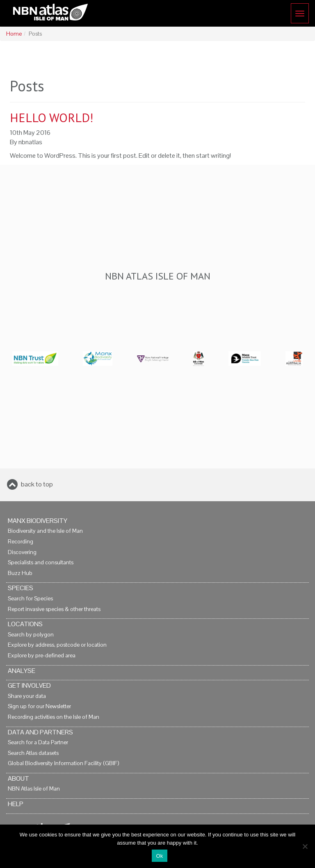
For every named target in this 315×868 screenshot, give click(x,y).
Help (16, 804)
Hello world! (51, 117)
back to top (37, 484)
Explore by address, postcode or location (57, 645)
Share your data (27, 696)
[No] (305, 846)
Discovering (22, 552)
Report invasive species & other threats (54, 609)
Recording (21, 542)
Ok (159, 856)
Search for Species (30, 599)
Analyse (22, 671)
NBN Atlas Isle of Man (34, 789)
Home (14, 34)
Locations (25, 624)
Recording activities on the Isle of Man (54, 717)
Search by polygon (31, 635)
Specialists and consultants (41, 562)
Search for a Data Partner (38, 742)
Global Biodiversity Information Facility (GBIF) (63, 763)
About (18, 778)
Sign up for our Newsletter (39, 706)
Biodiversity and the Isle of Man (45, 531)
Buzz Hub (20, 573)
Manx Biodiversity (38, 521)
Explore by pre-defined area (42, 656)
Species (21, 588)
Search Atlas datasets (33, 753)
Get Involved (29, 685)
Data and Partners (40, 732)
